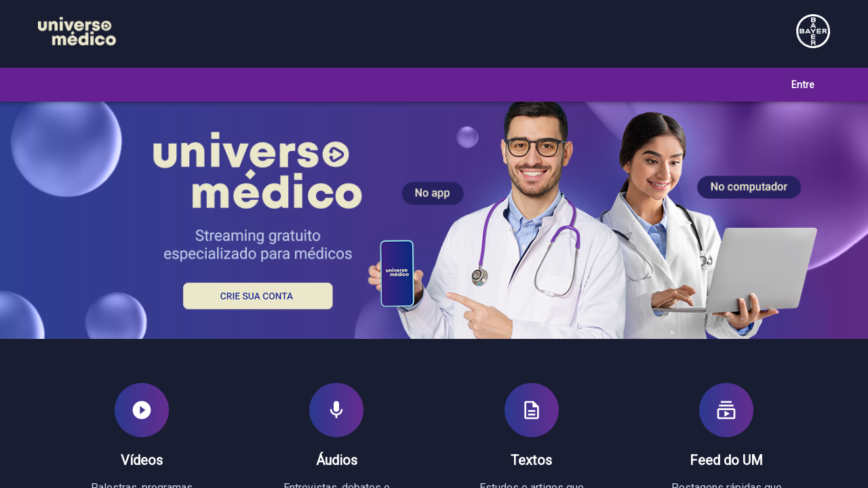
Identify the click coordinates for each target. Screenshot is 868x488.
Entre (803, 85)
